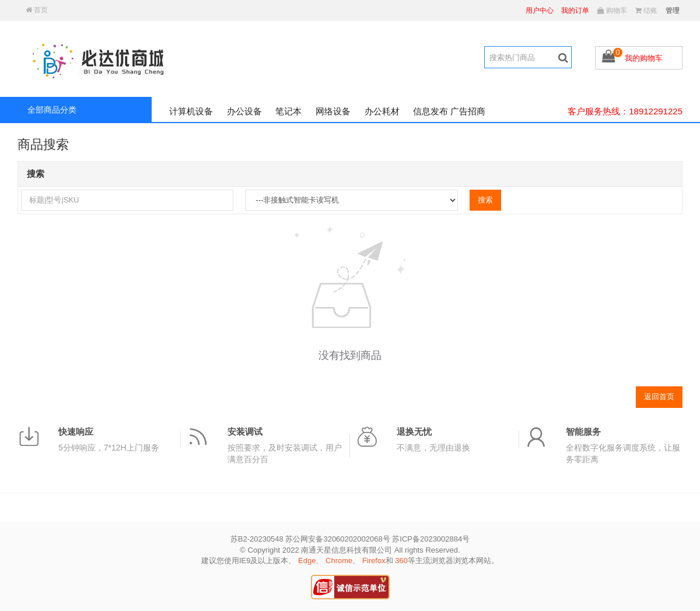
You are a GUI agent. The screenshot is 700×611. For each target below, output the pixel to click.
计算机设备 (191, 111)
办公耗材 (382, 111)
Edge (307, 561)
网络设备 (333, 111)
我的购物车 (644, 58)
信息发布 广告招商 (449, 111)
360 (401, 561)
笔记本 (288, 111)
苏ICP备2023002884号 (431, 539)
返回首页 (659, 397)
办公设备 (244, 111)
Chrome (339, 561)
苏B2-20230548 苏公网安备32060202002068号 (310, 539)
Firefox (374, 561)
